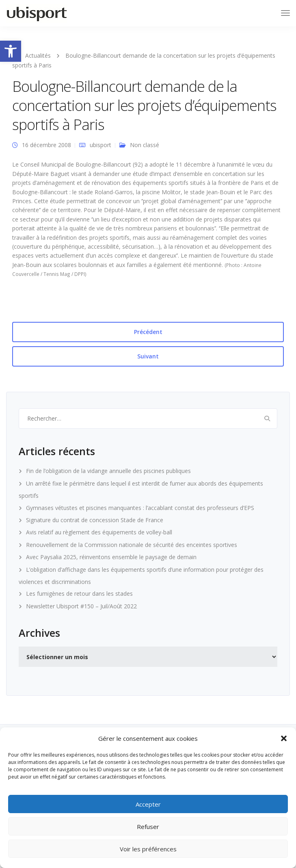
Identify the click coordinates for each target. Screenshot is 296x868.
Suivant (148, 356)
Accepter (148, 804)
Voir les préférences (148, 849)
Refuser (148, 827)
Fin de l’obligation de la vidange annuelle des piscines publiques (108, 471)
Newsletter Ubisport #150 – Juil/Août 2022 (81, 606)
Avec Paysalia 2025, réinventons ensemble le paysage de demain (111, 557)
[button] (11, 51)
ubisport (100, 145)
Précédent (148, 332)
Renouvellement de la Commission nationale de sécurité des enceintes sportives (132, 545)
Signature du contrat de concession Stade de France (95, 520)
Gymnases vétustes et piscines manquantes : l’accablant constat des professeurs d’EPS (140, 508)
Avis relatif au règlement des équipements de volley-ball (99, 532)
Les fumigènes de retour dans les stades (79, 593)
